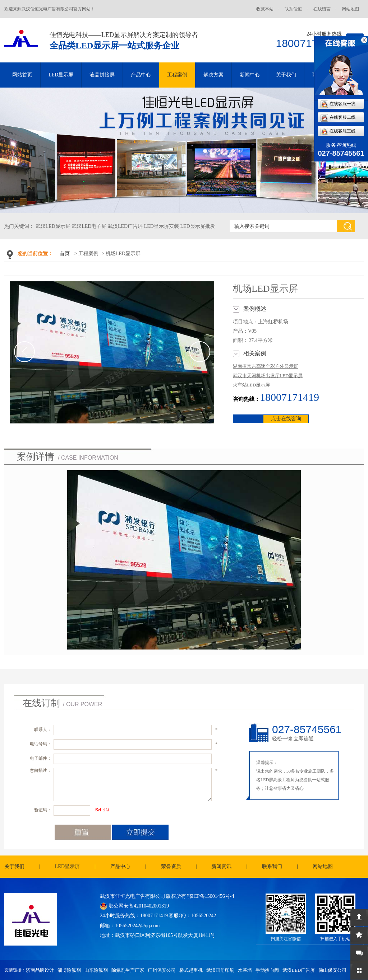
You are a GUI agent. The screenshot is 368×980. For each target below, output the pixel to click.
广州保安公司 (162, 970)
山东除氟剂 (96, 970)
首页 (65, 254)
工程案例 (177, 75)
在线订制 (41, 703)
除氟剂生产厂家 (128, 970)
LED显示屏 (61, 75)
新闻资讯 (221, 866)
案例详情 (36, 457)
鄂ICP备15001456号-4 (210, 896)
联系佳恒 (293, 9)
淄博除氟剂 (69, 970)
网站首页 (22, 75)
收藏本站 (265, 9)
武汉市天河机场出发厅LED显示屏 (268, 376)
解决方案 (213, 75)
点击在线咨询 (286, 419)
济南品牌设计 (40, 970)
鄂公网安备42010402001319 (139, 906)
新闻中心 (250, 75)
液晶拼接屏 (102, 75)
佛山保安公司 (332, 970)
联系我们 (272, 866)
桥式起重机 (191, 970)
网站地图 (350, 9)
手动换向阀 (267, 970)
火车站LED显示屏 (251, 385)
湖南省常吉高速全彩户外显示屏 (266, 366)
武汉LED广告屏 (299, 970)
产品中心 (141, 75)
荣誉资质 (171, 866)
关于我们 (286, 75)
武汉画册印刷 (220, 970)
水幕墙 (245, 970)
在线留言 (322, 9)
